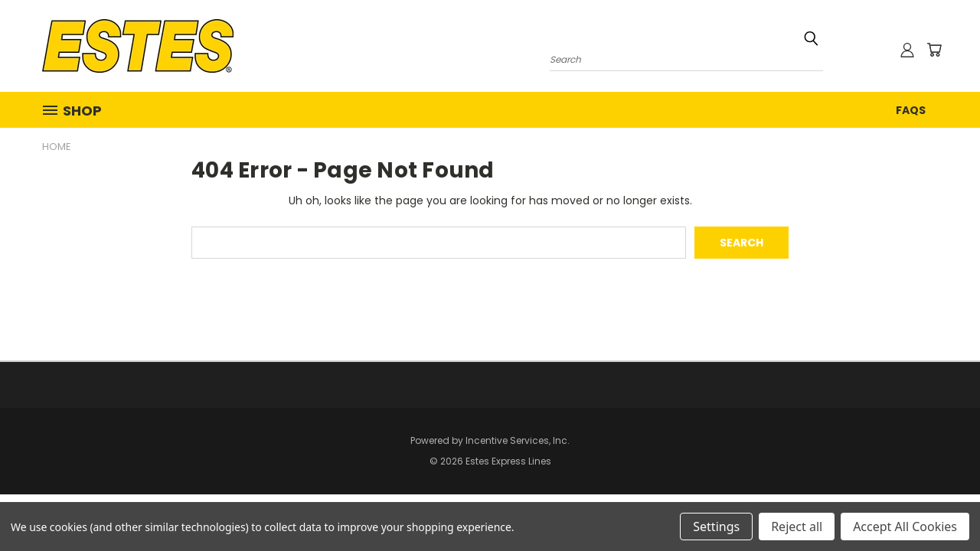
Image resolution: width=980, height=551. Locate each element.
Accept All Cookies (905, 527)
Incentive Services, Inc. (518, 440)
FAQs (911, 110)
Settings (716, 527)
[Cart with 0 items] (934, 50)
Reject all (797, 527)
